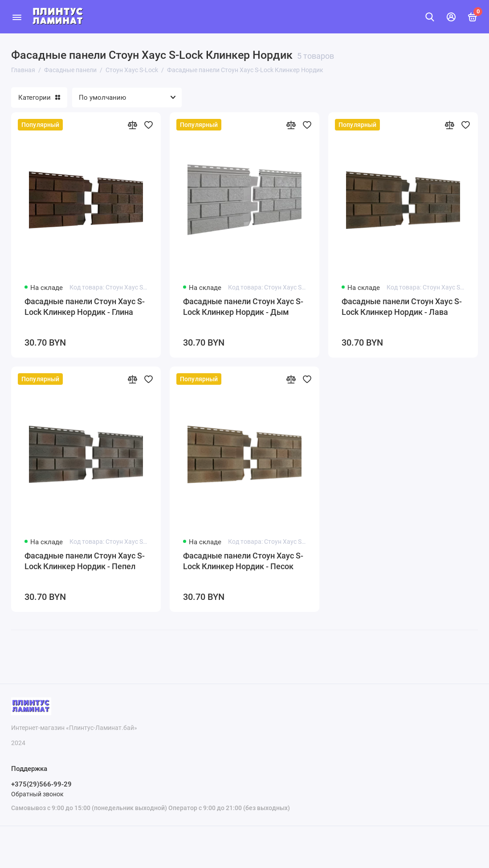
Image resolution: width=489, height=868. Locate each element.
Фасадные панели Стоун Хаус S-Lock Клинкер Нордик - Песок (243, 561)
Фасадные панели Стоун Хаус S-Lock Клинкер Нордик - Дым (243, 307)
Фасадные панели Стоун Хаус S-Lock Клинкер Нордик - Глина (85, 307)
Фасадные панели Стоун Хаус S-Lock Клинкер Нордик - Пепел (85, 561)
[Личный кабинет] (451, 17)
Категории (39, 98)
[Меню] (17, 17)
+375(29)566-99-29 (41, 784)
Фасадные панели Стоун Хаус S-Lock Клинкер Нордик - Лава (402, 307)
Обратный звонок (37, 794)
